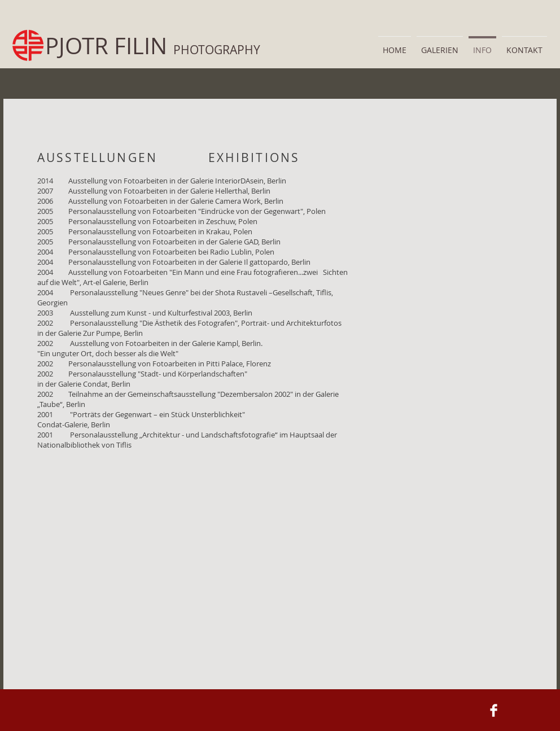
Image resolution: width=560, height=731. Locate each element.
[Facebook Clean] (494, 710)
